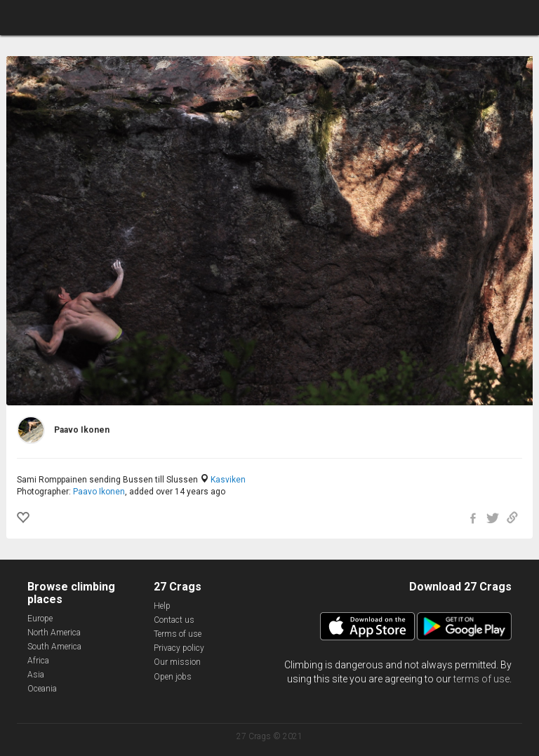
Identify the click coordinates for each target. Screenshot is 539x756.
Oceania (42, 689)
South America (54, 647)
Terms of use (178, 634)
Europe (40, 619)
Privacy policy (179, 648)
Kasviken (228, 480)
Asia (36, 675)
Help (162, 606)
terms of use (481, 679)
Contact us (174, 620)
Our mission (177, 662)
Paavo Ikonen (99, 492)
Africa (38, 661)
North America (54, 633)
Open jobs (173, 677)
